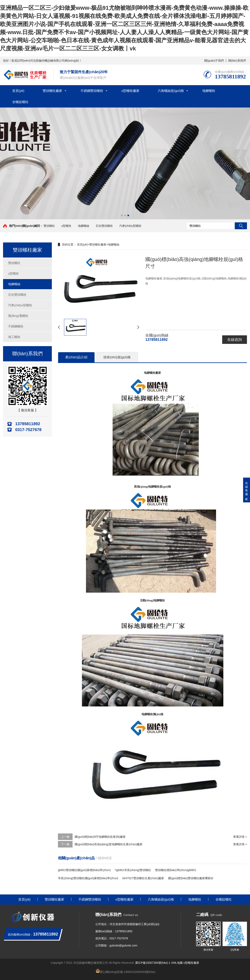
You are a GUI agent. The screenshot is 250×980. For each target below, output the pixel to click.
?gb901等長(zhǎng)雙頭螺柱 (133, 870)
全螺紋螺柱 (20, 102)
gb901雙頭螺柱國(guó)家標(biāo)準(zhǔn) (84, 870)
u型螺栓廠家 (131, 91)
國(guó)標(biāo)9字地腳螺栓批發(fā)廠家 (100, 837)
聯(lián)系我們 (237, 61)
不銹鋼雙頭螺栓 (92, 91)
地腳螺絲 (84, 226)
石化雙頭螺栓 (104, 226)
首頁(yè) (18, 91)
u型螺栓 (66, 226)
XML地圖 (177, 963)
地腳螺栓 (209, 91)
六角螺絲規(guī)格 (171, 91)
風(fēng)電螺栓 (18, 316)
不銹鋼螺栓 (16, 326)
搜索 (241, 226)
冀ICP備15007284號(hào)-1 (153, 963)
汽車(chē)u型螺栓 (130, 226)
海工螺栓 (14, 337)
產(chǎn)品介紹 (76, 357)
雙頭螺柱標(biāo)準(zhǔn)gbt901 (176, 870)
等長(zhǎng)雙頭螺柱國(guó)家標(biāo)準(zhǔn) (88, 878)
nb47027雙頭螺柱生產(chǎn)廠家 (143, 878)
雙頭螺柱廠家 (52, 91)
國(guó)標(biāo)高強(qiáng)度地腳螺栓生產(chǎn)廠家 (109, 844)
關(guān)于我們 (214, 61)
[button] (122, 215)
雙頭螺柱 (49, 226)
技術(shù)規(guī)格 (117, 357)
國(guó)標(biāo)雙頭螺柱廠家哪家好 (191, 878)
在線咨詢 (235, 340)
